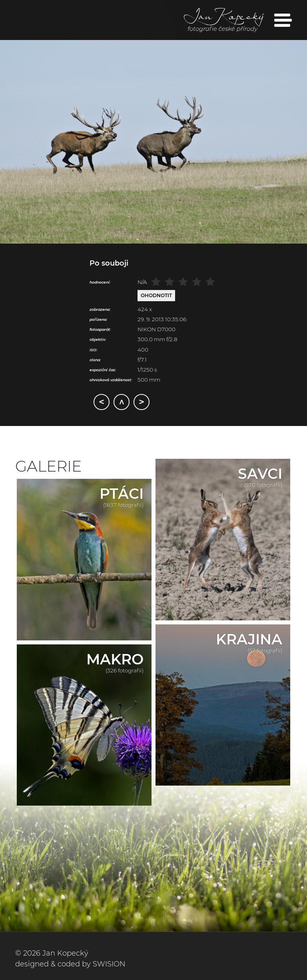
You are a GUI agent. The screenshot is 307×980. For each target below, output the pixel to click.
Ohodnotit (156, 295)
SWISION (109, 964)
